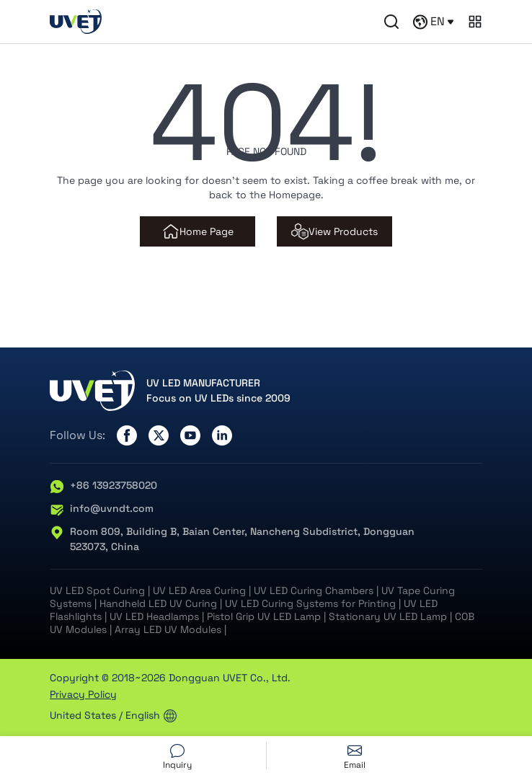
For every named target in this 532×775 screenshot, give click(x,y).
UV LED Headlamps (154, 616)
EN (433, 22)
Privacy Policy (83, 694)
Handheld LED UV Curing (158, 603)
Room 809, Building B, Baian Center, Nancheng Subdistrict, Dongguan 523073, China (232, 539)
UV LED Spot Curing (97, 590)
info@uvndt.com (102, 509)
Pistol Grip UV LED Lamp (264, 616)
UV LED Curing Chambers (314, 590)
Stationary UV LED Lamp (388, 616)
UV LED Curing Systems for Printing (310, 603)
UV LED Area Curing (199, 590)
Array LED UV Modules (168, 629)
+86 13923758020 (103, 486)
